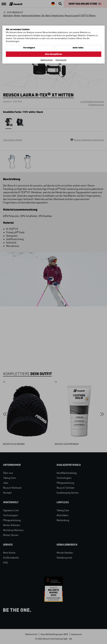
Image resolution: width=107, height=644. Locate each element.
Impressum (61, 60)
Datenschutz (47, 60)
